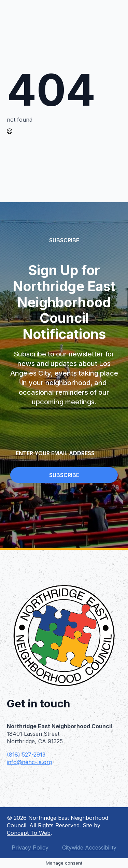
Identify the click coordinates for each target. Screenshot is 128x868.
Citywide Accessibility (89, 847)
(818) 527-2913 (26, 755)
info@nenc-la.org (29, 762)
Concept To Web (29, 833)
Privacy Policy (30, 847)
